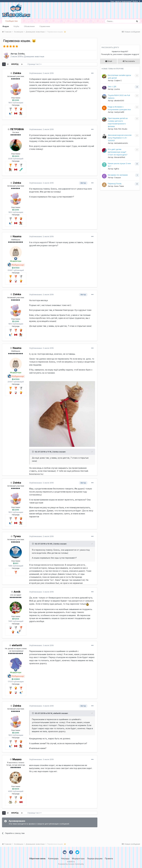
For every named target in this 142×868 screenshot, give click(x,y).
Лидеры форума (95, 858)
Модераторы (78, 858)
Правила (109, 858)
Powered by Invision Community (71, 864)
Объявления (29, 26)
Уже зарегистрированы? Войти (125, 1)
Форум (6, 26)
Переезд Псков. (115, 184)
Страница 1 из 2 (34, 64)
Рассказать (129, 61)
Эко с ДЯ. (112, 87)
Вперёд (15, 64)
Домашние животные (34, 56)
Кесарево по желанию (118, 175)
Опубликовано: (41, 73)
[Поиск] (119, 21)
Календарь (53, 858)
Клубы (16, 26)
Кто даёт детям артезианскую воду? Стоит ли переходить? (118, 152)
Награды (65, 858)
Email (109, 61)
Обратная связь (37, 858)
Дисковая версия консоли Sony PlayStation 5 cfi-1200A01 (120, 138)
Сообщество (12, 21)
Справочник (45, 26)
